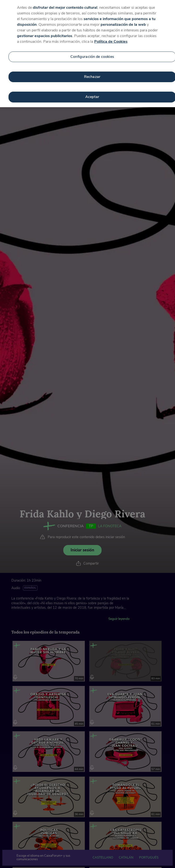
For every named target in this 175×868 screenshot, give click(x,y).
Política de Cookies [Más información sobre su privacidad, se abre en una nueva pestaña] (111, 36)
